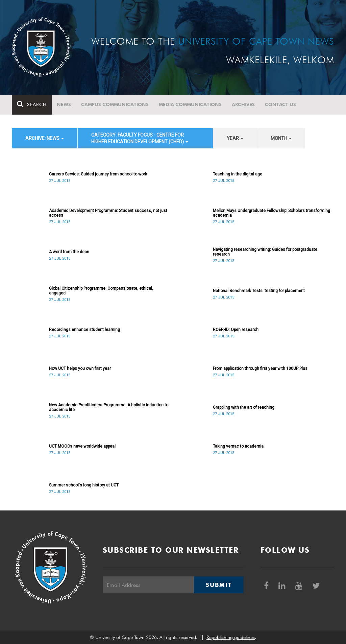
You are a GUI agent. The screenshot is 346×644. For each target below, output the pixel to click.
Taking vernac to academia (238, 446)
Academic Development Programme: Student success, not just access (108, 213)
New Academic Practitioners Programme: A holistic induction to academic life (109, 407)
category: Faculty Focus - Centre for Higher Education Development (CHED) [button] (140, 138)
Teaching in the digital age (238, 174)
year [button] (235, 138)
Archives (243, 104)
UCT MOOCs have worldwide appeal (82, 446)
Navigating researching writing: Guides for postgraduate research (265, 252)
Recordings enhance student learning (84, 330)
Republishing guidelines (231, 637)
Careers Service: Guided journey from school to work (98, 174)
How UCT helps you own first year (80, 368)
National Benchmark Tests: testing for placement (259, 291)
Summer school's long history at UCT (84, 485)
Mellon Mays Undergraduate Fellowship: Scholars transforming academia (271, 213)
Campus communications (115, 104)
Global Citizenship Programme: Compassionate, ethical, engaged (101, 291)
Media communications (190, 104)
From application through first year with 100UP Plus (260, 368)
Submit (219, 585)
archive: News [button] (45, 138)
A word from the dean (69, 252)
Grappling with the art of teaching (244, 407)
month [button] (281, 138)
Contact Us (280, 104)
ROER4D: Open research (236, 330)
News (64, 104)
